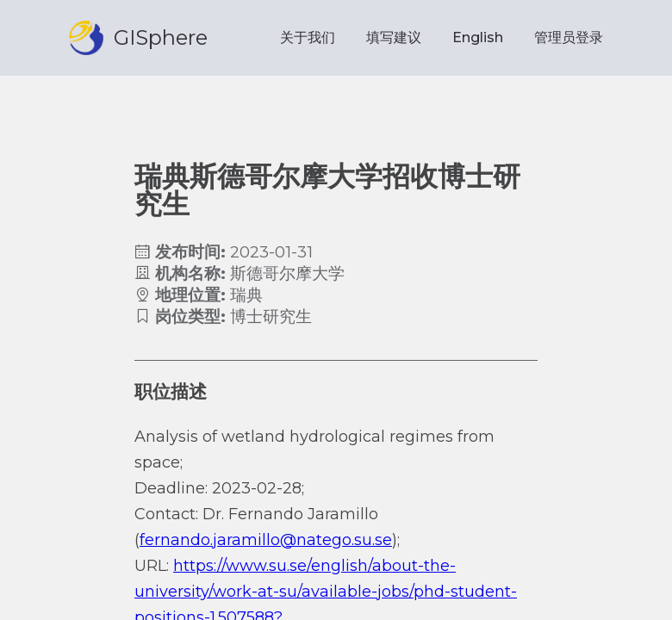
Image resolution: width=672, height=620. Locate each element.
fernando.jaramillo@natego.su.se (266, 540)
